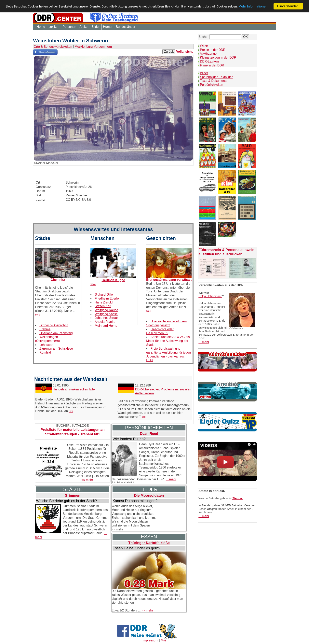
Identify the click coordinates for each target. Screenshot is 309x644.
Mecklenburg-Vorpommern (93, 47)
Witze (204, 46)
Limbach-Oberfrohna (54, 325)
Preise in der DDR (213, 50)
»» (71, 411)
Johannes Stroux (107, 318)
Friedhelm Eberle (107, 298)
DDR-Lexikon (209, 61)
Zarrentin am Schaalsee (56, 349)
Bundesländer (126, 27)
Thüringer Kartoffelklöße (149, 543)
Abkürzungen (209, 54)
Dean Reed (149, 434)
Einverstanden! (288, 6)
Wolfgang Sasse (106, 314)
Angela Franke (105, 322)
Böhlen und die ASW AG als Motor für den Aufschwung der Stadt (168, 341)
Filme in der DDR (212, 65)
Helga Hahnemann (210, 296)
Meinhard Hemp (106, 326)
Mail (163, 640)
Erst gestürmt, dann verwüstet (169, 280)
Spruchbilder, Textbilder (216, 77)
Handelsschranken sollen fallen (75, 389)
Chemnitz (58, 280)
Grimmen (72, 496)
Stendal (237, 498)
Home (41, 27)
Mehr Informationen (253, 6)
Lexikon (54, 27)
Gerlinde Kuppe (113, 280)
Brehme (45, 329)
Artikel (84, 27)
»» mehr (87, 480)
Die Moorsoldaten (149, 496)
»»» (38, 315)
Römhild (45, 352)
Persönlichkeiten (212, 85)
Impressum (150, 640)
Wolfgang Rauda (107, 310)
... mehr (171, 479)
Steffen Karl (103, 306)
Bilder (96, 27)
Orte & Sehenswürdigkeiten (53, 47)
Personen (69, 27)
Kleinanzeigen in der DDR (218, 57)
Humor (108, 27)
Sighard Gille (104, 294)
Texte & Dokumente (214, 81)
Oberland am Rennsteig (56, 333)
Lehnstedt (46, 345)
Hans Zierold (104, 302)
